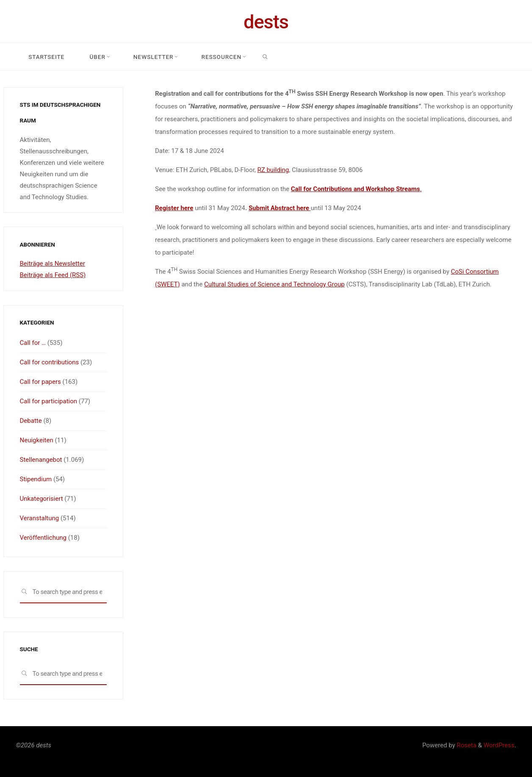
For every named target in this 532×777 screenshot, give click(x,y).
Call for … (33, 343)
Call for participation (49, 401)
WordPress (499, 745)
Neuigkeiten (37, 440)
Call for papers (40, 382)
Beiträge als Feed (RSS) (53, 275)
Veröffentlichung (43, 538)
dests (266, 22)
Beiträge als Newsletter (53, 264)
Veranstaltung (40, 518)
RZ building (273, 170)
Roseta (466, 745)
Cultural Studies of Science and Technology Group (274, 284)
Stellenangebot (41, 460)
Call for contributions (50, 362)
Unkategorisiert (42, 499)
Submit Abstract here (279, 208)
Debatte (31, 421)
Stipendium (36, 479)
